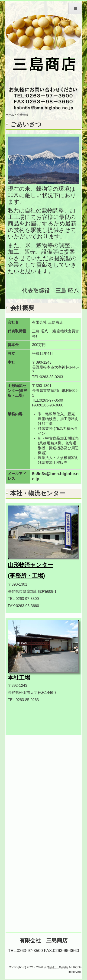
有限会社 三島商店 (43, 940)
